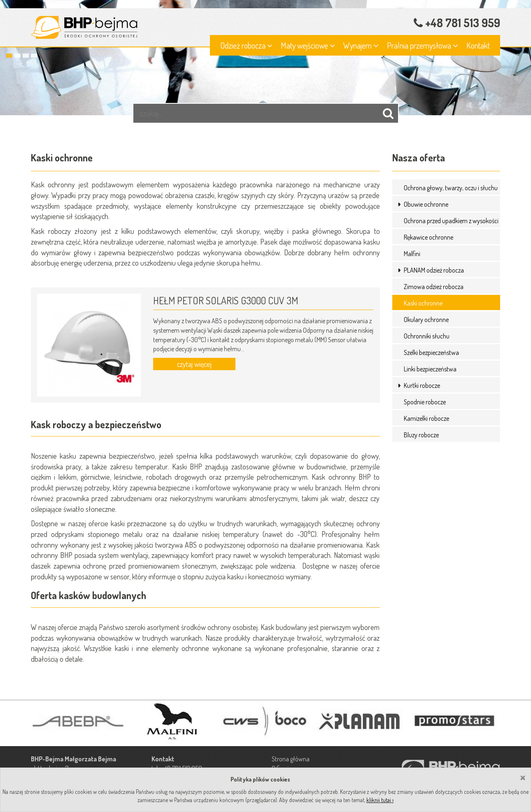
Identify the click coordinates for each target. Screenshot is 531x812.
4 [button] (34, 56)
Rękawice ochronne (429, 237)
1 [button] (9, 56)
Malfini (412, 254)
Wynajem (361, 45)
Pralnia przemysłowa (423, 45)
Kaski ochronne (423, 303)
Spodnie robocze (425, 402)
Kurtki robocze (422, 385)
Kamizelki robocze (426, 418)
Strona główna (291, 759)
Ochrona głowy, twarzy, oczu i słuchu (451, 188)
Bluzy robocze (421, 435)
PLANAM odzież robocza (434, 270)
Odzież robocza (246, 45)
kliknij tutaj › (380, 800)
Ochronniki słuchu (427, 336)
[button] (401, 204)
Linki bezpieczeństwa (430, 369)
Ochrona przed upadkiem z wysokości (451, 221)
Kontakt (478, 45)
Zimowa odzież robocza (434, 287)
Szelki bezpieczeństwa (431, 352)
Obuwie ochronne (426, 204)
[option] (265, 58)
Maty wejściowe (308, 45)
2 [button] (17, 56)
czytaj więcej (194, 364)
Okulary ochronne (426, 320)
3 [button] (26, 56)
